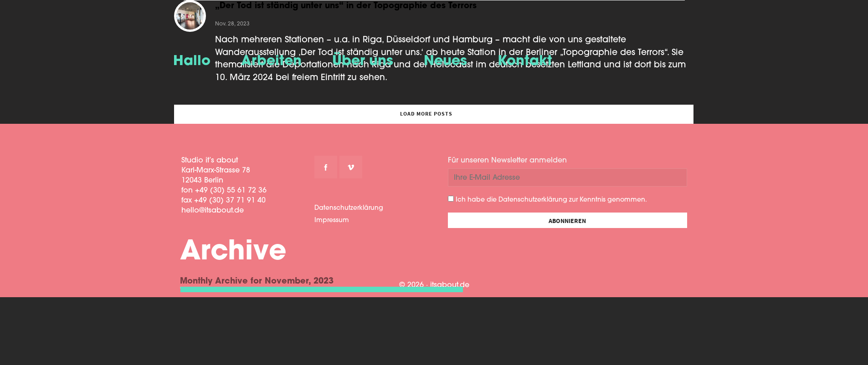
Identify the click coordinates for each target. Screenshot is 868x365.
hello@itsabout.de (213, 211)
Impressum (332, 221)
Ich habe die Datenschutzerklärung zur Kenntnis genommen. (547, 200)
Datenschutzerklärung (349, 208)
